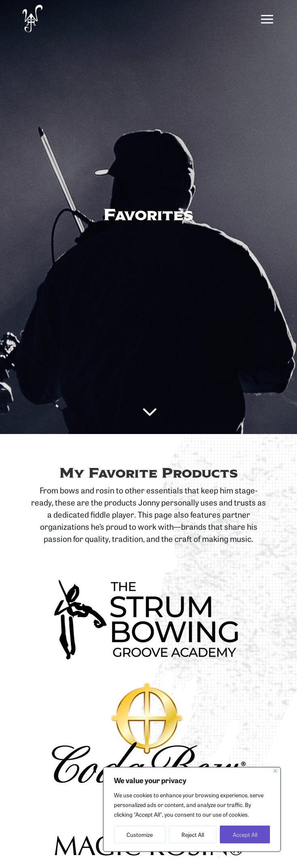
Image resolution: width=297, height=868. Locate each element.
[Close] (275, 771)
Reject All (193, 834)
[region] (192, 809)
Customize (140, 834)
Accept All (245, 834)
